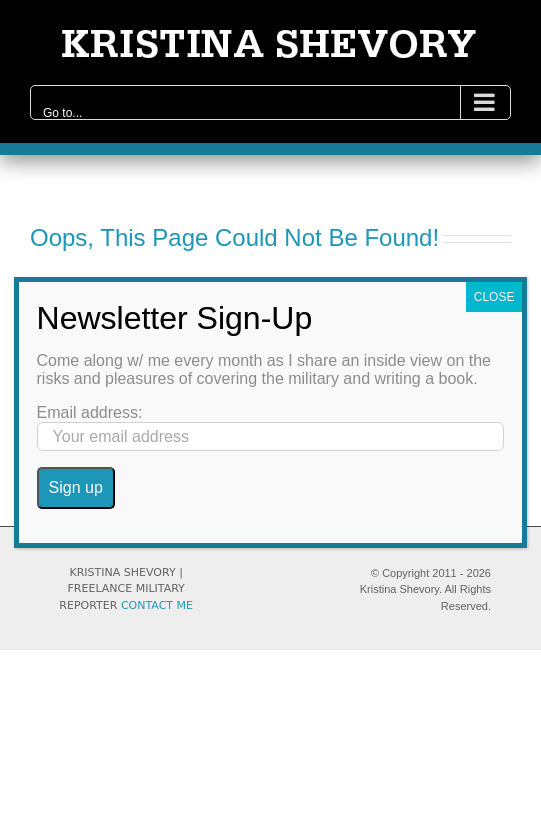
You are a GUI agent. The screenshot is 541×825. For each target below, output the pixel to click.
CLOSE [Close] (494, 297)
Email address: (90, 412)
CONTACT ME (157, 605)
